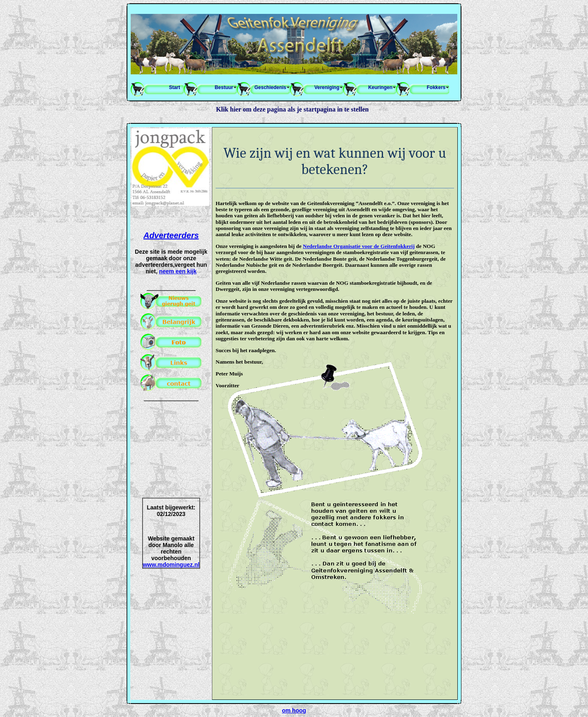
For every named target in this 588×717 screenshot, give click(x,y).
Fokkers (436, 87)
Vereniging (327, 87)
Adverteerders (171, 235)
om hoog (294, 710)
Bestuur (224, 87)
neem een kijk (178, 271)
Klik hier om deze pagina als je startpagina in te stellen (292, 109)
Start (175, 87)
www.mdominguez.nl (171, 565)
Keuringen (380, 87)
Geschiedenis (270, 87)
